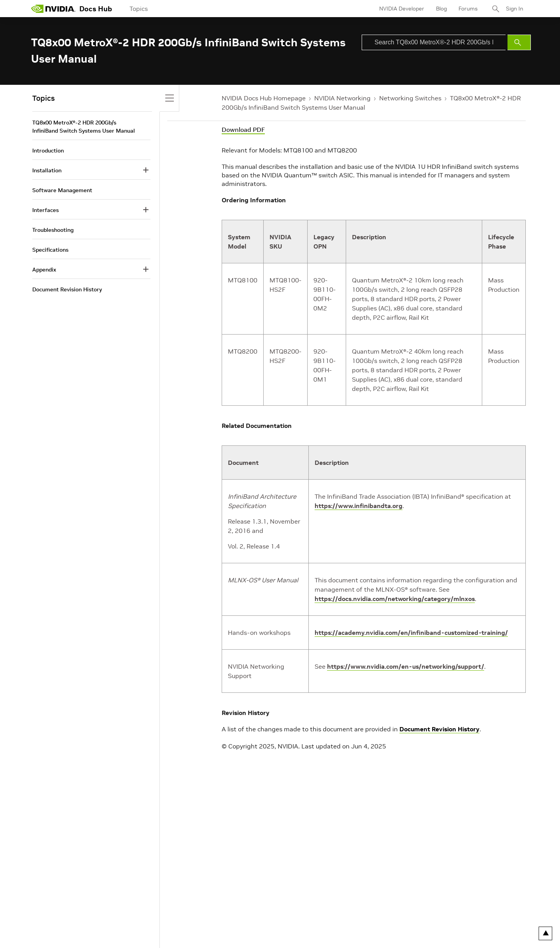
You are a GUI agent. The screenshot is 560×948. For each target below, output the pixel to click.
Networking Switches (410, 98)
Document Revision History (439, 729)
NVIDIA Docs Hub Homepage (264, 98)
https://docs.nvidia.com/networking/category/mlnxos (395, 599)
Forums (468, 9)
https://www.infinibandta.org (359, 506)
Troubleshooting (53, 230)
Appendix (44, 270)
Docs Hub (96, 9)
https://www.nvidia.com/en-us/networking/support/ (406, 666)
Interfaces (45, 210)
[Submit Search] (519, 42)
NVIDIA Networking (342, 98)
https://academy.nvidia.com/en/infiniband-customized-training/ (411, 633)
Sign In (514, 9)
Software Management (62, 190)
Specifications (50, 250)
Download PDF (243, 130)
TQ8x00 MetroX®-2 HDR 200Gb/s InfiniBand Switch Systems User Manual (84, 127)
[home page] (53, 9)
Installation (47, 170)
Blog (441, 9)
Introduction (48, 151)
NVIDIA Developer (402, 9)
